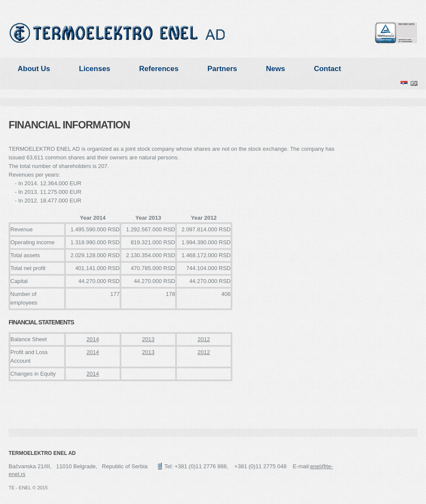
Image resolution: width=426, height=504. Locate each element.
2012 (204, 339)
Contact (327, 69)
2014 (93, 339)
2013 (148, 339)
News (275, 69)
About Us (34, 69)
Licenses (95, 69)
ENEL (117, 33)
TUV (396, 33)
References (159, 69)
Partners (222, 69)
